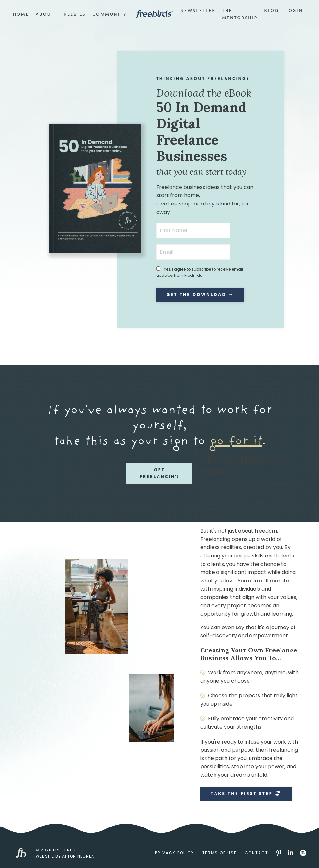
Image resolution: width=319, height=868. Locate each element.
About (45, 15)
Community (110, 15)
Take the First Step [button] (246, 794)
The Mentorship (240, 15)
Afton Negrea (78, 856)
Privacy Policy (175, 853)
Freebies (73, 15)
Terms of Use (219, 853)
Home (21, 15)
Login (294, 11)
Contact (256, 853)
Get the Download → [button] (200, 295)
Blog (271, 11)
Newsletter (198, 11)
